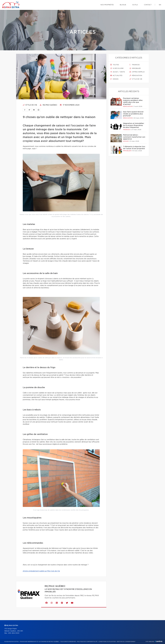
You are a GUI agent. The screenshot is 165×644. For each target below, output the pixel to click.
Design (114, 79)
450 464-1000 (14, 633)
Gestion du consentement (126, 642)
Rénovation (136, 76)
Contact (148, 5)
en (160, 5)
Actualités (116, 76)
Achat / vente (118, 72)
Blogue (123, 5)
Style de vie (30, 105)
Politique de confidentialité (87, 642)
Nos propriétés (107, 5)
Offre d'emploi (137, 72)
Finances (135, 65)
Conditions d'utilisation (107, 642)
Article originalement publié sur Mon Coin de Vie (41, 571)
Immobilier (135, 68)
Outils (135, 5)
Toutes (115, 65)
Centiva (159, 641)
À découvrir (117, 68)
